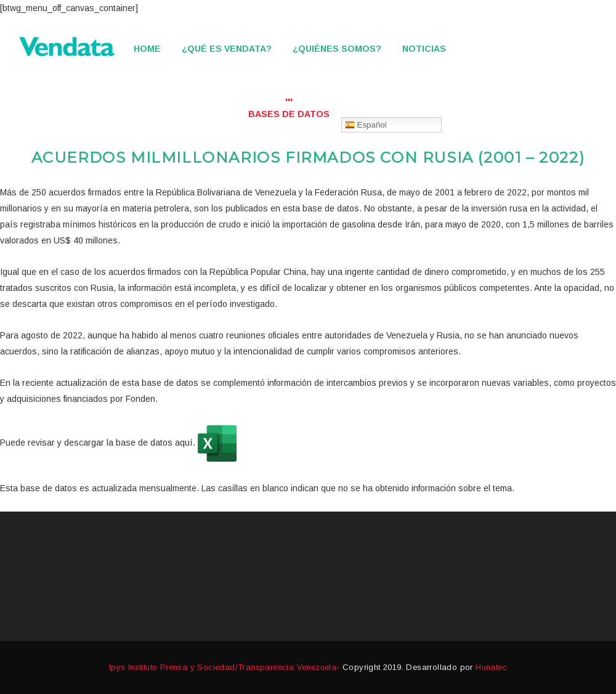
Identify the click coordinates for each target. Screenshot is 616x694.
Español (366, 125)
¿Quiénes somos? (337, 49)
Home (147, 49)
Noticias (424, 49)
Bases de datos (289, 114)
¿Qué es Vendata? (227, 49)
